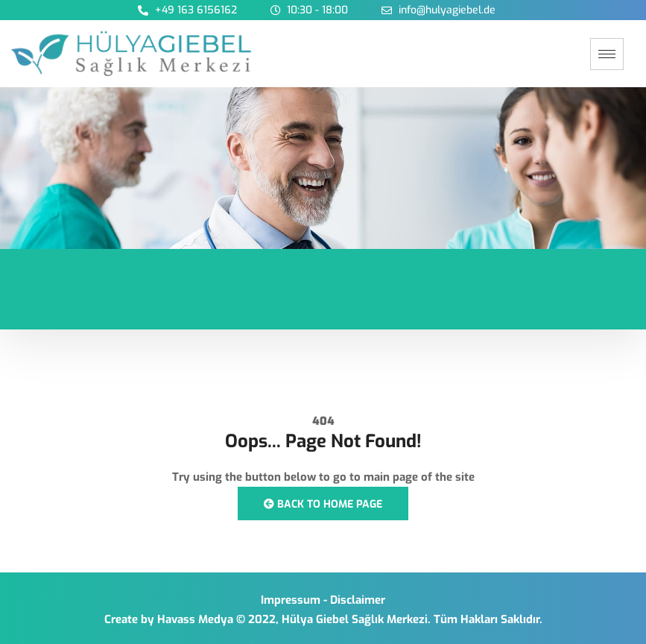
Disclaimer (358, 600)
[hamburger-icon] (607, 54)
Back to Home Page (323, 504)
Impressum (291, 600)
